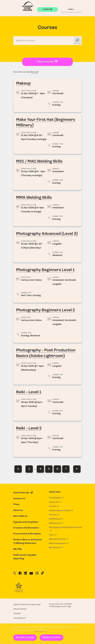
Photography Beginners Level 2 (47, 324)
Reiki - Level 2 (47, 440)
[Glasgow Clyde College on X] (15, 574)
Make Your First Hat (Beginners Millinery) (47, 134)
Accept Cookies (25, 637)
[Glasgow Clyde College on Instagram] (37, 574)
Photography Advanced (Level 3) (47, 246)
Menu (71, 9)
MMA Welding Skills (47, 209)
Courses (47, 10)
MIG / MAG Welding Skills (47, 173)
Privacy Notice (40, 630)
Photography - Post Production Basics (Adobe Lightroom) (47, 365)
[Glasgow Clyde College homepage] (28, 6)
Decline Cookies (51, 637)
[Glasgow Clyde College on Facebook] (20, 574)
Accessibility (20, 618)
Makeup (47, 95)
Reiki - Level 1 (47, 404)
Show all (34, 72)
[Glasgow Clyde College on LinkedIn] (25, 574)
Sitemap (17, 614)
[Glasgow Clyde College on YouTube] (31, 574)
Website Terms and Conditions (27, 605)
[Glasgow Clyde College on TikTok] (42, 574)
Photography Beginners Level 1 (47, 284)
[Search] (77, 41)
